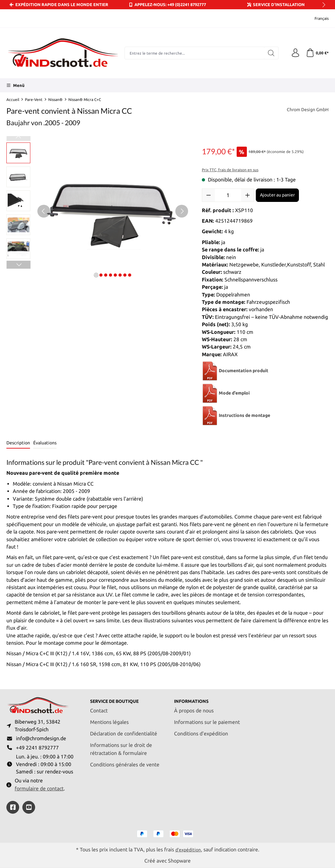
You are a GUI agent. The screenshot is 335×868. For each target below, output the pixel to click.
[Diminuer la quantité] (209, 195)
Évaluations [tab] (45, 443)
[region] (98, 211)
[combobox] (193, 53)
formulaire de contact (39, 788)
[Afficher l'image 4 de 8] (110, 275)
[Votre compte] (293, 53)
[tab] (18, 443)
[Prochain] (182, 211)
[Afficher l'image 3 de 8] (106, 275)
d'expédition (188, 849)
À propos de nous (194, 708)
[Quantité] (228, 195)
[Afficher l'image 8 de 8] (130, 275)
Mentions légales (109, 719)
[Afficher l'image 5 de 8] (115, 275)
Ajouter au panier (277, 195)
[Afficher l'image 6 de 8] (120, 275)
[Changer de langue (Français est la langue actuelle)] (317, 18)
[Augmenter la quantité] (247, 195)
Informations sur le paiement (207, 719)
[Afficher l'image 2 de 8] (101, 275)
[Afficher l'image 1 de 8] (96, 275)
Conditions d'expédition (201, 731)
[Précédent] (44, 211)
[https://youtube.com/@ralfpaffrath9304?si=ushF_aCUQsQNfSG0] (29, 807)
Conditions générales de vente (125, 762)
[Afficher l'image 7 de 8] (125, 275)
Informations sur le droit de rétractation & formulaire (121, 746)
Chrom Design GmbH (305, 110)
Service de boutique (119, 698)
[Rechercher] (269, 53)
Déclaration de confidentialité (124, 731)
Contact (99, 708)
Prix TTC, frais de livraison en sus (230, 170)
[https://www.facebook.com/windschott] (13, 807)
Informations (194, 698)
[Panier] (317, 53)
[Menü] (15, 85)
